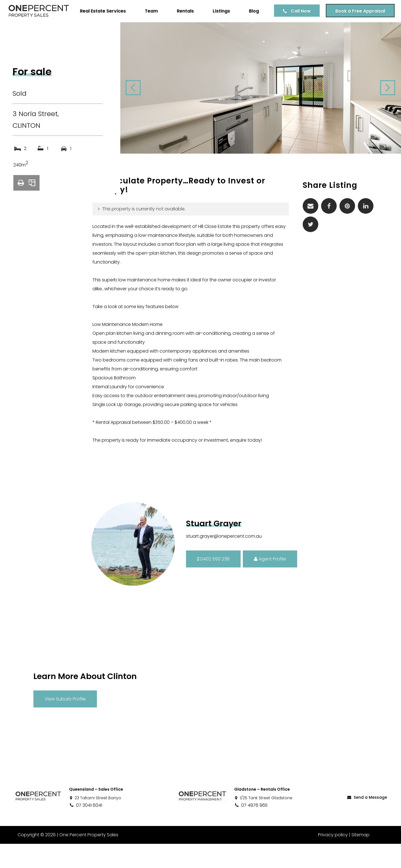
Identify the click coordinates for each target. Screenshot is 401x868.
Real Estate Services (101, 32)
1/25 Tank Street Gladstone (263, 822)
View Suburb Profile (65, 723)
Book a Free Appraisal (358, 32)
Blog (252, 32)
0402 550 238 (213, 583)
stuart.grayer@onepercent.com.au (224, 560)
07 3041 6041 (86, 829)
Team (149, 32)
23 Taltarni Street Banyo (95, 822)
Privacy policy (333, 859)
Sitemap (360, 859)
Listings (219, 32)
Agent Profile (270, 583)
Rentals (183, 32)
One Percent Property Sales (88, 859)
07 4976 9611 (251, 829)
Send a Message (367, 821)
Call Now (299, 32)
